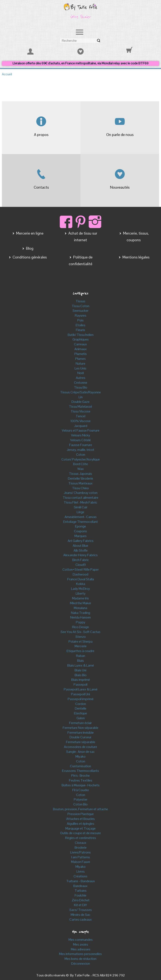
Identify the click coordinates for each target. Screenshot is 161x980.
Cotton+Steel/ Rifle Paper (81, 570)
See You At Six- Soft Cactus (80, 632)
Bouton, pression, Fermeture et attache (80, 809)
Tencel (80, 416)
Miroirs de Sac (80, 915)
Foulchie (80, 895)
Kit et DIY (80, 905)
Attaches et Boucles (80, 819)
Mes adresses (81, 949)
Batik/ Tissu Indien (81, 335)
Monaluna (80, 608)
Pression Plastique (81, 814)
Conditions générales (29, 257)
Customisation (80, 766)
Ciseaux (81, 843)
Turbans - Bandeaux (81, 881)
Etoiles (80, 325)
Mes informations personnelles (80, 954)
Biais (80, 661)
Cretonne (81, 383)
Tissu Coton (80, 306)
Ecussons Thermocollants (80, 771)
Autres (81, 378)
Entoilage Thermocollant (81, 522)
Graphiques (81, 339)
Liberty (81, 593)
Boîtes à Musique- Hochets (81, 785)
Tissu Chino (80, 488)
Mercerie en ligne (29, 233)
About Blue (80, 546)
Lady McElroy (80, 589)
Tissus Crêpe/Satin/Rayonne (80, 392)
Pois (80, 320)
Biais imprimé (81, 680)
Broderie (81, 848)
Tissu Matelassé (80, 406)
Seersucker (80, 311)
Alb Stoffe (81, 550)
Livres (81, 871)
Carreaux (80, 344)
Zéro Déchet (81, 900)
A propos (41, 135)
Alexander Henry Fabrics (80, 555)
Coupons (80, 531)
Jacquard (81, 426)
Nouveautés (120, 187)
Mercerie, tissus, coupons (136, 237)
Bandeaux (80, 886)
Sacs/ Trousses (81, 910)
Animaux (81, 349)
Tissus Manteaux (80, 483)
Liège (80, 512)
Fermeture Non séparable (80, 728)
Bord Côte (80, 464)
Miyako (80, 756)
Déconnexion (81, 964)
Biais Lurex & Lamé (81, 665)
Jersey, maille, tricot (80, 450)
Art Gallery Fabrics (81, 541)
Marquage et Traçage (80, 828)
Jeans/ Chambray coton (81, 493)
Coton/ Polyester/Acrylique (81, 459)
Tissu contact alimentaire (80, 498)
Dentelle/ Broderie (80, 478)
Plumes (80, 359)
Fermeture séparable (81, 742)
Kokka (81, 584)
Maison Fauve (81, 862)
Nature (80, 363)
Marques (80, 536)
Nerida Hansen (80, 617)
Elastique (80, 713)
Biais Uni (80, 670)
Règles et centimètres (81, 838)
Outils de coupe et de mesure (80, 833)
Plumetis (81, 354)
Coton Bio (80, 804)
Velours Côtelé (80, 440)
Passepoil (80, 684)
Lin (81, 397)
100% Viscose (80, 421)
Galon (81, 718)
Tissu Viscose (80, 411)
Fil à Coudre (81, 790)
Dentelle (81, 708)
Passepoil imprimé (81, 699)
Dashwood (80, 574)
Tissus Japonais (80, 474)
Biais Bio (81, 675)
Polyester (81, 799)
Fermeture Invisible (81, 733)
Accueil (7, 74)
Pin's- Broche (80, 776)
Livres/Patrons (80, 852)
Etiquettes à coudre (80, 651)
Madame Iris (80, 598)
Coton (81, 455)
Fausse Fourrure (81, 445)
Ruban (81, 656)
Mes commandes (81, 940)
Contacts (41, 187)
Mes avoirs (81, 944)
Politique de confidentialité (81, 260)
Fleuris (80, 330)
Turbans (81, 891)
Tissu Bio (81, 387)
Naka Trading (81, 613)
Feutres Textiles (81, 780)
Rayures (81, 315)
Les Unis (80, 368)
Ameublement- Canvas (81, 517)
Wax (81, 469)
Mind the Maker (81, 603)
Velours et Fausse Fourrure (81, 430)
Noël (81, 373)
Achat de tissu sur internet (82, 237)
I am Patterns (81, 857)
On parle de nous (120, 135)
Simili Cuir (81, 507)
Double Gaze (80, 402)
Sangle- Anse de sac (80, 752)
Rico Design (80, 627)
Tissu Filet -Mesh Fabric (80, 502)
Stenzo (81, 637)
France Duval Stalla (81, 579)
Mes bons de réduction (80, 959)
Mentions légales (136, 257)
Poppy (81, 622)
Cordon (81, 704)
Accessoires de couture (80, 747)
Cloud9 (81, 565)
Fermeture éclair (80, 723)
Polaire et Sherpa (80, 641)
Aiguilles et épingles (81, 824)
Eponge (80, 526)
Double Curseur (80, 737)
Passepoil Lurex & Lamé (81, 689)
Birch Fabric (81, 560)
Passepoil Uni (80, 694)
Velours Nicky (81, 435)
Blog (29, 248)
